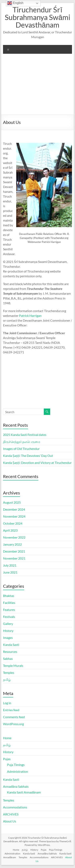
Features (9, 610)
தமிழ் (7, 680)
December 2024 (14, 509)
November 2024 (14, 516)
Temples (9, 673)
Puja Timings (16, 765)
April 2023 (10, 530)
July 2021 (10, 565)
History (8, 631)
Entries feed (11, 710)
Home (7, 738)
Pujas (7, 759)
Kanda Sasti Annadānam (24, 792)
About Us (10, 821)
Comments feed (14, 717)
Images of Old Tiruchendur (21, 449)
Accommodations (15, 807)
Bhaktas (9, 596)
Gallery (8, 624)
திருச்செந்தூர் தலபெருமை (22, 442)
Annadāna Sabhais (16, 786)
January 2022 (12, 544)
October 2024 (13, 523)
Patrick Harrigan (30, 316)
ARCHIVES (11, 814)
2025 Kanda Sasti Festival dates (25, 435)
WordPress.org (13, 724)
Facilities (9, 603)
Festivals (9, 617)
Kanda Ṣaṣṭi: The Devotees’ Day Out (28, 456)
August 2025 (12, 502)
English (15, 3)
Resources (10, 652)
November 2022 (14, 537)
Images (8, 638)
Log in (7, 703)
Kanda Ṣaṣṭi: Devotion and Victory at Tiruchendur (37, 463)
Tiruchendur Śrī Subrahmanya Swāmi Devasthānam (37, 17)
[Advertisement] (37, 86)
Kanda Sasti (11, 645)
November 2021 (14, 558)
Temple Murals (13, 666)
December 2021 (14, 551)
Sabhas (8, 659)
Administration (17, 771)
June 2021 (10, 572)
